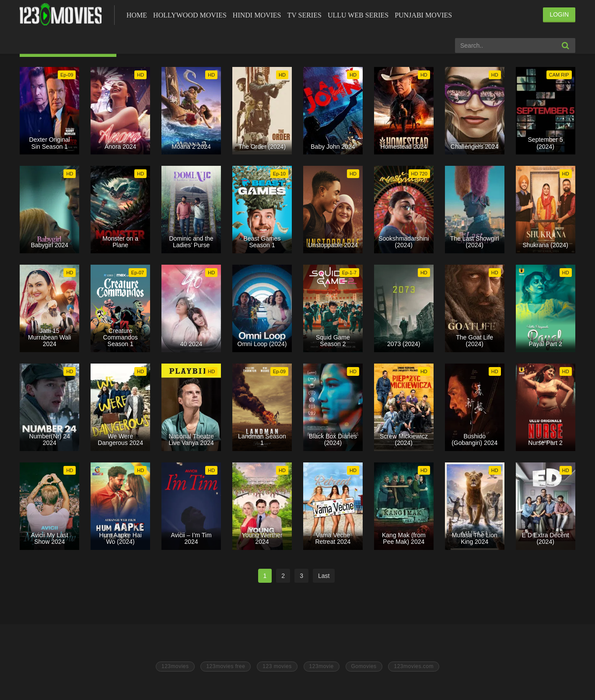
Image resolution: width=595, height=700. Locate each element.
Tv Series (304, 15)
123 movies (277, 666)
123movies (175, 666)
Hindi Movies (257, 15)
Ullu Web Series (358, 15)
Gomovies (364, 666)
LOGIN (559, 14)
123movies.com (414, 666)
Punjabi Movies (423, 15)
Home (137, 15)
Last (324, 576)
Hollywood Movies (190, 15)
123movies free (226, 666)
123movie (322, 666)
